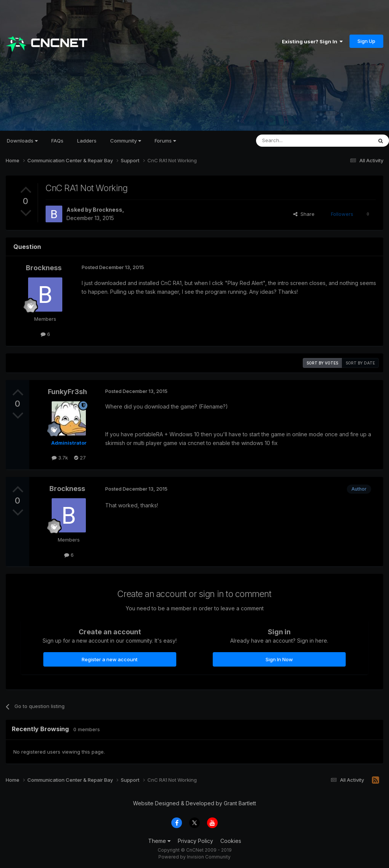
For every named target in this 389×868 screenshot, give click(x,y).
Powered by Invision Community (194, 857)
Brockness (108, 210)
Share (304, 214)
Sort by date (360, 363)
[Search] (295, 141)
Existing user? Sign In (312, 41)
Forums (165, 141)
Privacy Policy (195, 841)
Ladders (87, 141)
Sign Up (366, 41)
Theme (159, 841)
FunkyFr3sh (67, 392)
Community (126, 141)
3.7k (60, 458)
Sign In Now (279, 659)
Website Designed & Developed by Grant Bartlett (194, 803)
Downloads (22, 141)
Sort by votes (322, 363)
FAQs (57, 141)
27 (80, 458)
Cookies (231, 841)
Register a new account (110, 659)
